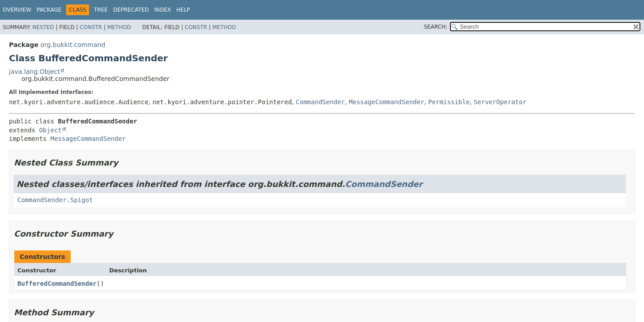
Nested (43, 27)
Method (119, 27)
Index (163, 10)
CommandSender (321, 102)
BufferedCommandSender (57, 284)
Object (50, 130)
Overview (17, 10)
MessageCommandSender (387, 102)
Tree (101, 10)
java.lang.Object (34, 72)
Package (49, 10)
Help (183, 10)
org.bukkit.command (73, 45)
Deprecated (131, 10)
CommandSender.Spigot (55, 200)
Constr (91, 27)
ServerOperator (500, 102)
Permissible (449, 102)
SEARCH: (436, 27)
